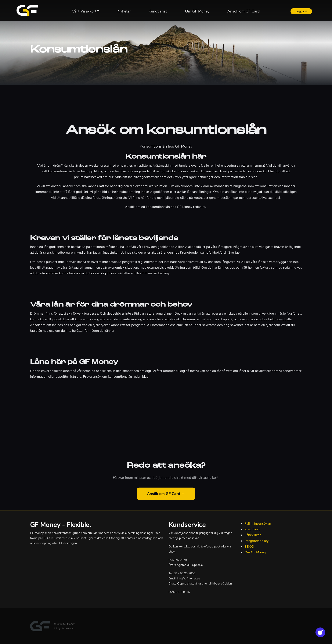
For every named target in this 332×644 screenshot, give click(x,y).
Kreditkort (252, 529)
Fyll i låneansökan (258, 524)
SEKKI (249, 547)
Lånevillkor (253, 535)
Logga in (301, 11)
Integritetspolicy (257, 541)
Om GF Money (255, 552)
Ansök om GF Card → (166, 494)
